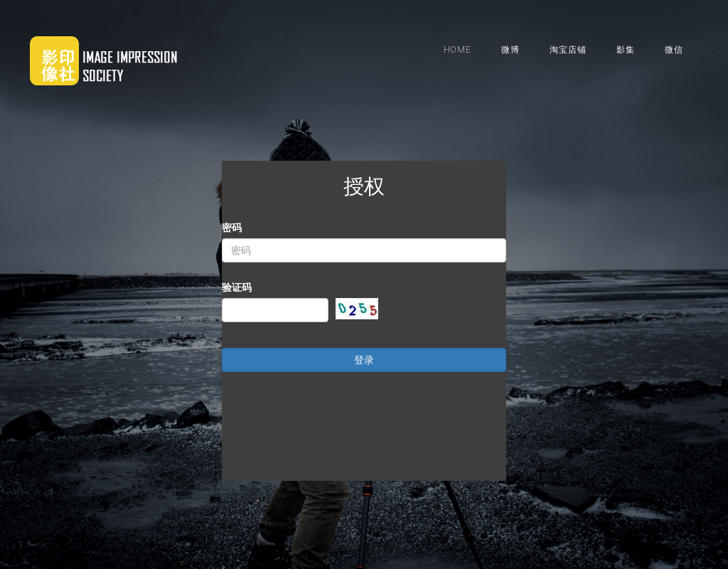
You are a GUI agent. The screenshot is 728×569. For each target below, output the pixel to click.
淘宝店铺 (568, 50)
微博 (510, 50)
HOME (457, 50)
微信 (674, 50)
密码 (252, 228)
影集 (626, 50)
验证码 (257, 287)
